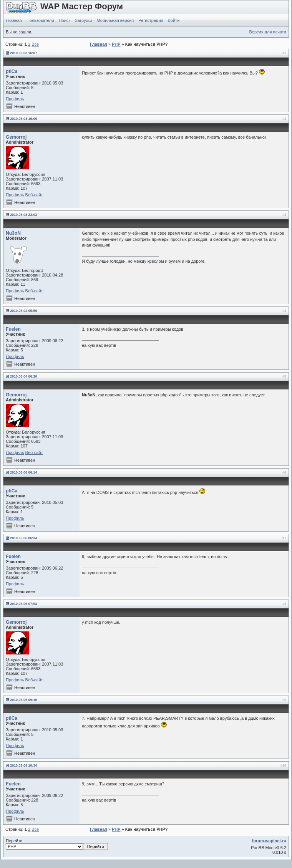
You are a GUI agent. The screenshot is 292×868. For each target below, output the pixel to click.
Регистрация (151, 20)
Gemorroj (16, 137)
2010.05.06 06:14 (24, 472)
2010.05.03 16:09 (24, 119)
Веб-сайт (34, 195)
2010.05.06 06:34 (24, 538)
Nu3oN (13, 233)
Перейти (57, 844)
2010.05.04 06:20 (24, 376)
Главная (14, 20)
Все (35, 44)
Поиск (65, 20)
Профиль (15, 99)
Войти (174, 20)
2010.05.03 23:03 (24, 215)
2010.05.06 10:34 (24, 765)
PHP (116, 44)
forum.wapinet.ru (269, 841)
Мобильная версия (115, 20)
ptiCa (12, 71)
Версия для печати (268, 32)
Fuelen (13, 329)
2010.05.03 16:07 (24, 53)
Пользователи (40, 20)
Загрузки (83, 20)
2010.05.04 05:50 (24, 311)
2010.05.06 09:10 (24, 700)
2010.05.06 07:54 (24, 604)
